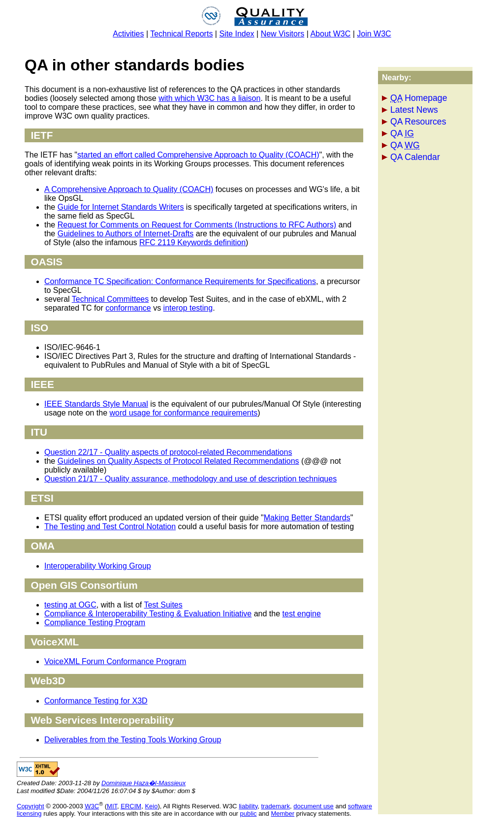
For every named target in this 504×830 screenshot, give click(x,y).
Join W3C (374, 34)
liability (248, 806)
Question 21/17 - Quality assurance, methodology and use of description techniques (190, 479)
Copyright (31, 806)
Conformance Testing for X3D (96, 701)
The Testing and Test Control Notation (110, 527)
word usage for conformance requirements (184, 413)
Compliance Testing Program (95, 622)
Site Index (236, 34)
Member (283, 814)
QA (402, 133)
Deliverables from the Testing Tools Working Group (133, 740)
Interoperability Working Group (98, 566)
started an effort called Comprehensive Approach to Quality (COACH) (198, 155)
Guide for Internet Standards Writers (121, 207)
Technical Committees (110, 299)
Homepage (419, 98)
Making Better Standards (307, 518)
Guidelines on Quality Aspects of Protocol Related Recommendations (178, 461)
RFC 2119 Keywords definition (192, 242)
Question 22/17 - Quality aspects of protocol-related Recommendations (168, 452)
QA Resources (418, 122)
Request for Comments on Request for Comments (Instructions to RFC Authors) (197, 225)
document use (314, 806)
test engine (302, 614)
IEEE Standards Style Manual (96, 404)
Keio (151, 806)
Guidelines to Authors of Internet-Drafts (126, 234)
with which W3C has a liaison (209, 98)
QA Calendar (415, 157)
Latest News (414, 110)
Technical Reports (181, 34)
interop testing (188, 308)
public (249, 814)
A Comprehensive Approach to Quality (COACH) (129, 189)
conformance (128, 308)
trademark (275, 806)
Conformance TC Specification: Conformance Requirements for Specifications (180, 281)
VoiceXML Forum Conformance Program (115, 661)
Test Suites (163, 605)
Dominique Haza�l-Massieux (143, 783)
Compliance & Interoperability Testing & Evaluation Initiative (148, 614)
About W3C (330, 34)
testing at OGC (70, 605)
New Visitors (283, 34)
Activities (128, 34)
